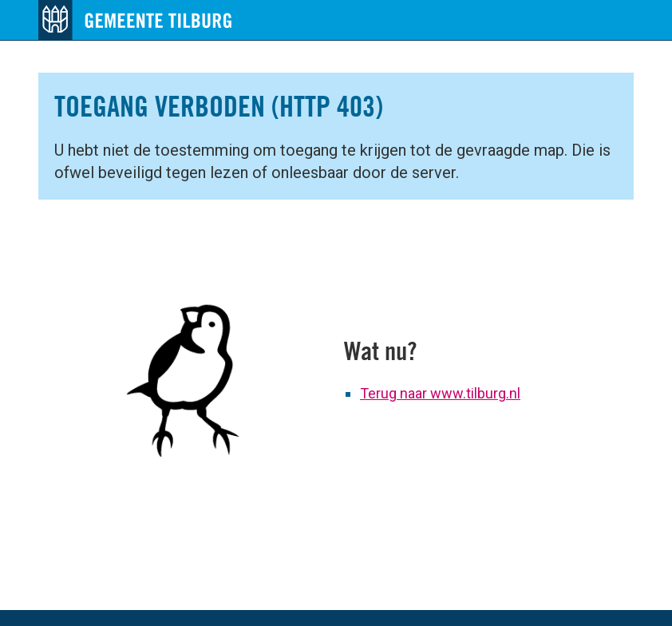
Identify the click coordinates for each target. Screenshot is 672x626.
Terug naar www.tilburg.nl (440, 393)
